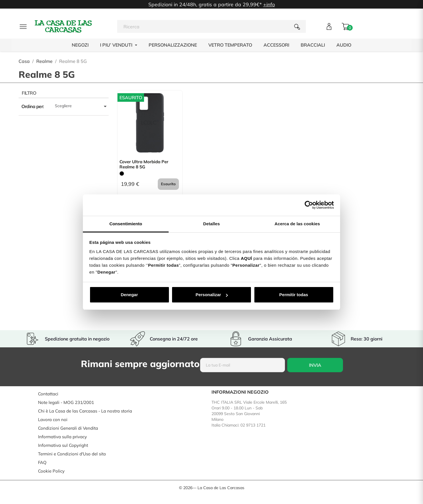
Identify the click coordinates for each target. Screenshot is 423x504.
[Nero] (122, 174)
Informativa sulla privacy (62, 437)
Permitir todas (294, 295)
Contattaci (48, 394)
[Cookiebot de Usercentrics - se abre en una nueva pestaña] (309, 205)
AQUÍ (246, 258)
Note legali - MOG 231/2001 (66, 402)
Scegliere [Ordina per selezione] (82, 106)
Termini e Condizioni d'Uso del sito (72, 454)
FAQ (42, 462)
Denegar (129, 295)
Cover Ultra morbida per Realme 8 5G (144, 164)
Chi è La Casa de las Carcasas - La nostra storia (85, 411)
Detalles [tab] (212, 224)
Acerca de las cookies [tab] (297, 224)
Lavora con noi (53, 420)
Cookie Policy (51, 471)
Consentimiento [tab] (126, 224)
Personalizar (212, 295)
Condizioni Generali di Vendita (68, 428)
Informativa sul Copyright (63, 445)
